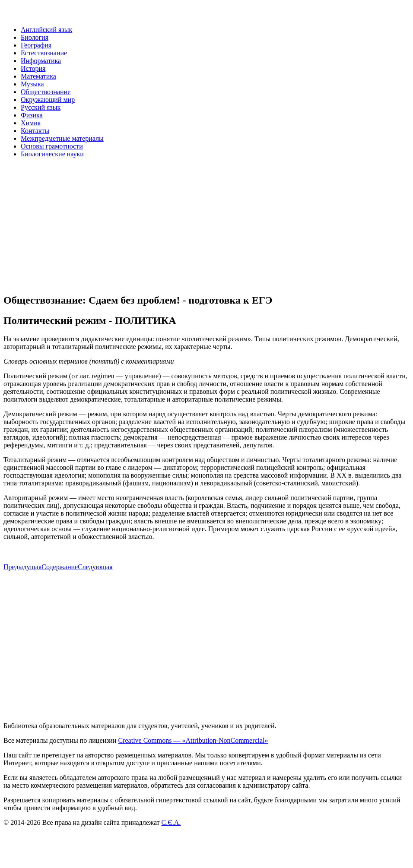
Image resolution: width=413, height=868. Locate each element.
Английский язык (46, 30)
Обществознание (46, 92)
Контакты (35, 131)
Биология (35, 37)
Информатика (41, 61)
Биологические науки (52, 154)
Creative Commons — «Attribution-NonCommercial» (193, 740)
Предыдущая (22, 567)
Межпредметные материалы (62, 138)
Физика (32, 115)
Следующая (95, 567)
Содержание (60, 567)
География (36, 45)
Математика (38, 76)
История (33, 68)
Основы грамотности (52, 146)
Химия (31, 123)
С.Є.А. (171, 822)
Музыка (32, 84)
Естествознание (44, 53)
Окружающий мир (48, 100)
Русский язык (41, 107)
